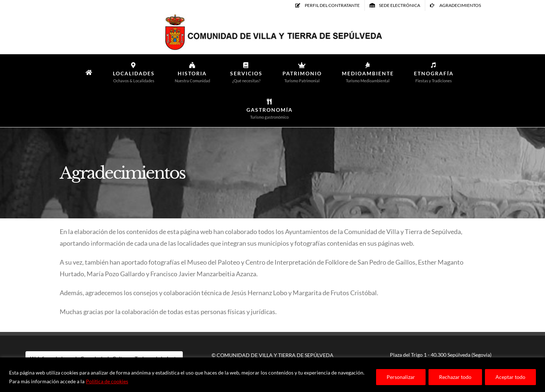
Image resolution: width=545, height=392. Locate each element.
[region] (272, 375)
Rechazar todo (455, 377)
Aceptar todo (510, 377)
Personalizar (401, 377)
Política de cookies (107, 381)
